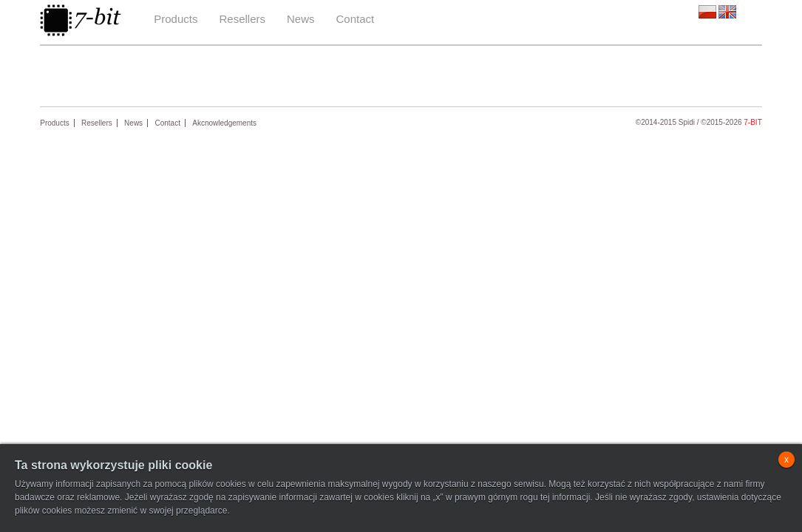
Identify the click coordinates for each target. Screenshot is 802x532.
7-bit (752, 122)
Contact (356, 19)
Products (176, 19)
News (301, 19)
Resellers (242, 19)
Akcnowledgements (224, 123)
